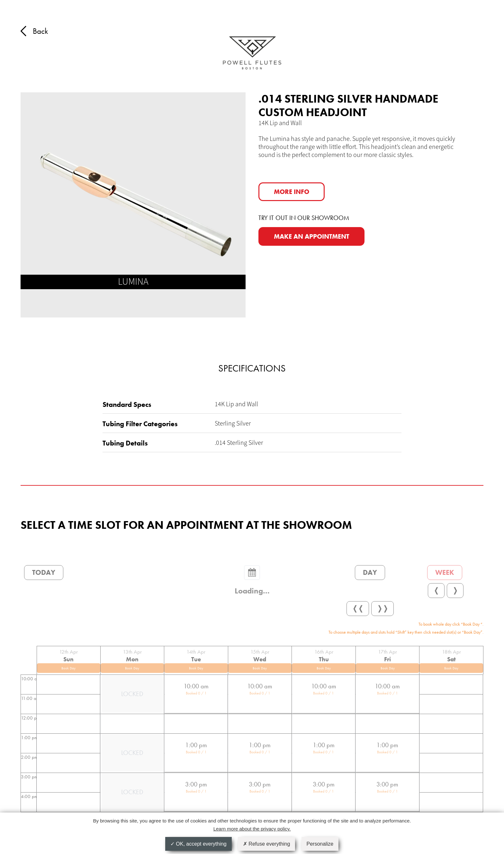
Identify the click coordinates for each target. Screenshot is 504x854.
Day (370, 572)
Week (445, 572)
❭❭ (382, 608)
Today (44, 572)
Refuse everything (266, 844)
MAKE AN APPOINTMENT (311, 236)
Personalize (320, 844)
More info (292, 192)
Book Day (68, 668)
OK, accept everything (198, 844)
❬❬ (358, 608)
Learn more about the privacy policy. (252, 829)
